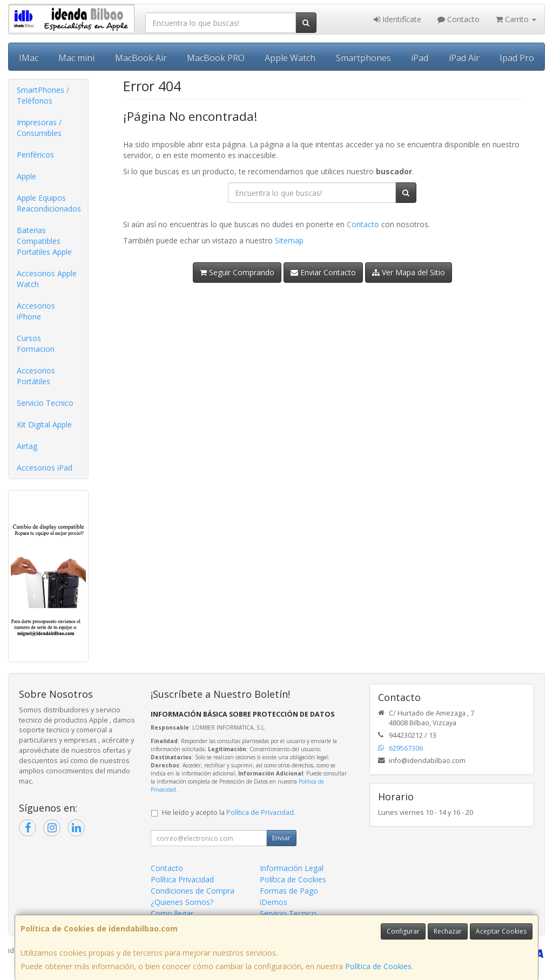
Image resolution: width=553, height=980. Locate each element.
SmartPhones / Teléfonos (43, 95)
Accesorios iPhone (36, 311)
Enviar (281, 838)
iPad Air (464, 58)
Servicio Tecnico (45, 403)
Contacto (458, 19)
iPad (420, 58)
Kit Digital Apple (44, 424)
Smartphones (363, 58)
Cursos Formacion (36, 343)
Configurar (403, 931)
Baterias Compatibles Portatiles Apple (44, 241)
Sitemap (289, 240)
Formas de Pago (289, 891)
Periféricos (35, 155)
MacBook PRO (216, 58)
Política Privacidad (182, 879)
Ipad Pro (517, 58)
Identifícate (397, 19)
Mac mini (76, 58)
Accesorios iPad (45, 468)
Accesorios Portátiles (36, 376)
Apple (26, 176)
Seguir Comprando (237, 272)
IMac (29, 58)
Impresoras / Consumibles (39, 128)
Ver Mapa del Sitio (409, 272)
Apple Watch (290, 58)
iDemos (274, 902)
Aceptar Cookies (501, 931)
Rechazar (448, 931)
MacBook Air (141, 58)
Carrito (516, 19)
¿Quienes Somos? (182, 902)
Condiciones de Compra (193, 891)
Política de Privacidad (260, 812)
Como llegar (172, 913)
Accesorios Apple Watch (47, 279)
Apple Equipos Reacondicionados (49, 203)
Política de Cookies (378, 966)
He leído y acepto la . (229, 812)
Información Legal (292, 868)
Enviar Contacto (323, 272)
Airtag (27, 446)
